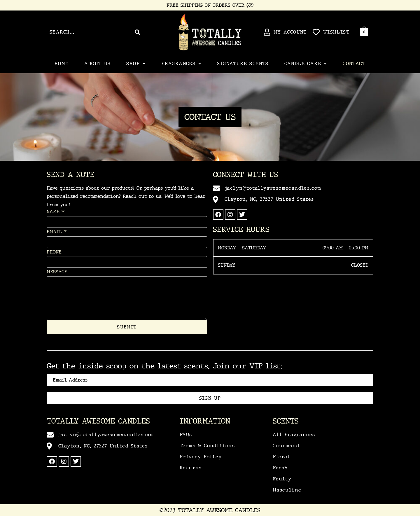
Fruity (282, 479)
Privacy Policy (201, 457)
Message (57, 272)
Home (62, 63)
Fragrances (181, 63)
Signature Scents (243, 63)
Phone (54, 252)
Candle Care (306, 63)
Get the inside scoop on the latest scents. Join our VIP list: (164, 366)
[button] (136, 64)
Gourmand (286, 446)
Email (57, 232)
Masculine (287, 490)
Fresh (280, 468)
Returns (191, 468)
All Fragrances (294, 434)
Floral (281, 457)
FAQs (186, 434)
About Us (97, 63)
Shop (136, 63)
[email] (210, 380)
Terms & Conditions (207, 446)
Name (56, 212)
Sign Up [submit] (210, 398)
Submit (127, 327)
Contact (354, 63)
